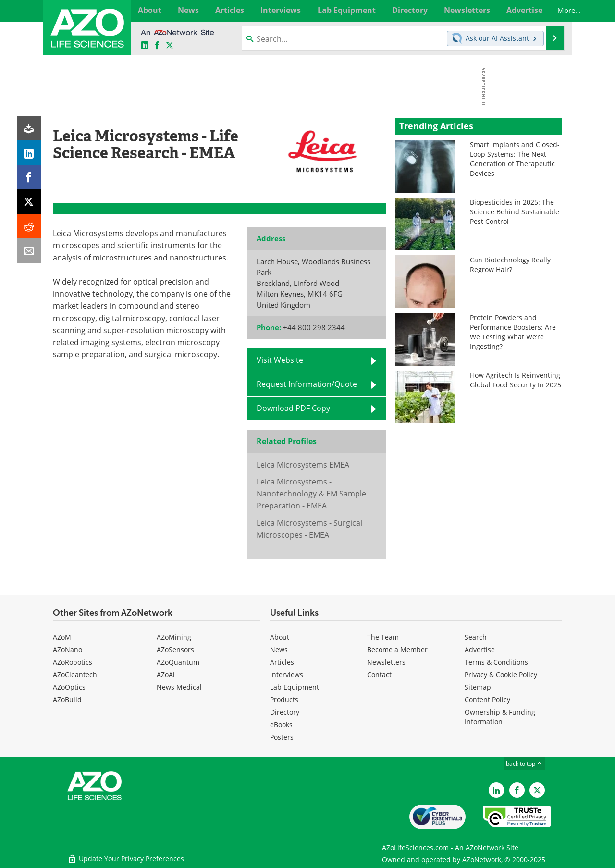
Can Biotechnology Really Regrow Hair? (510, 265)
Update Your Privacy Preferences (126, 856)
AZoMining (174, 637)
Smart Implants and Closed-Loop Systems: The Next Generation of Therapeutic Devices (515, 159)
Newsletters (386, 662)
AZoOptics (69, 687)
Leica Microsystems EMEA (303, 465)
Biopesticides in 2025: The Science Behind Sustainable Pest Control (515, 212)
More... (551, 10)
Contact (379, 675)
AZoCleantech (75, 675)
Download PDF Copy (293, 408)
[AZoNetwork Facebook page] (157, 46)
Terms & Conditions (496, 662)
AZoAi (166, 675)
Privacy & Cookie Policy (501, 675)
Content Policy (487, 700)
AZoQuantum (178, 662)
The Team (383, 637)
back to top (524, 763)
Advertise (480, 650)
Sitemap (478, 687)
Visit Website (280, 360)
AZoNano (68, 650)
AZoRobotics (73, 662)
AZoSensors (175, 650)
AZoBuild (67, 700)
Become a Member (397, 650)
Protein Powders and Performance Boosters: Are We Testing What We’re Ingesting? (513, 332)
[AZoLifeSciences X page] (170, 46)
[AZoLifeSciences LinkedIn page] (145, 46)
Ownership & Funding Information (500, 717)
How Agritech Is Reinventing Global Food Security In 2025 (516, 380)
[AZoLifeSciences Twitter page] (537, 790)
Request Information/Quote (307, 384)
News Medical (179, 687)
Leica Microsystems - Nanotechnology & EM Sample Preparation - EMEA (311, 494)
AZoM (62, 637)
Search (476, 637)
